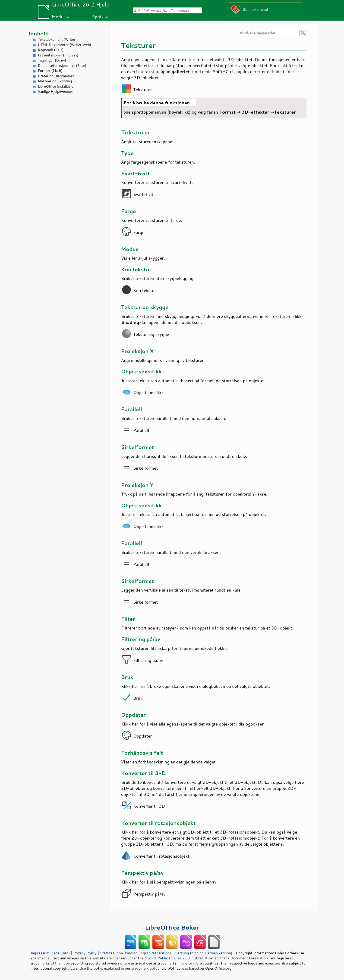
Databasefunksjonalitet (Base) (62, 66)
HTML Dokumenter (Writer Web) (65, 45)
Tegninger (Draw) (52, 60)
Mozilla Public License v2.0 (167, 958)
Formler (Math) (50, 71)
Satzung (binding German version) (204, 953)
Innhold (39, 33)
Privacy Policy (85, 953)
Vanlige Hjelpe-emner (56, 91)
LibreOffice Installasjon (57, 86)
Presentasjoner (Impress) (58, 55)
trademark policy (145, 968)
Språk (98, 17)
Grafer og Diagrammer (56, 76)
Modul (58, 17)
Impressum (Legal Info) (50, 953)
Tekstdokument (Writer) (57, 39)
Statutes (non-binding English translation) (136, 953)
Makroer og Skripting (55, 81)
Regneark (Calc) (51, 50)
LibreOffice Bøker (172, 927)
